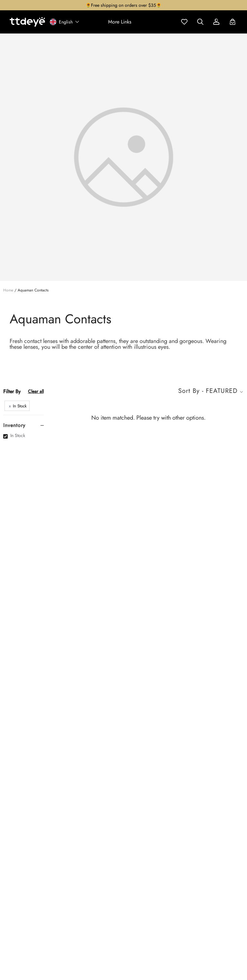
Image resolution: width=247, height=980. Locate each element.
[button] (120, 22)
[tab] (23, 425)
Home (8, 290)
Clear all (36, 391)
